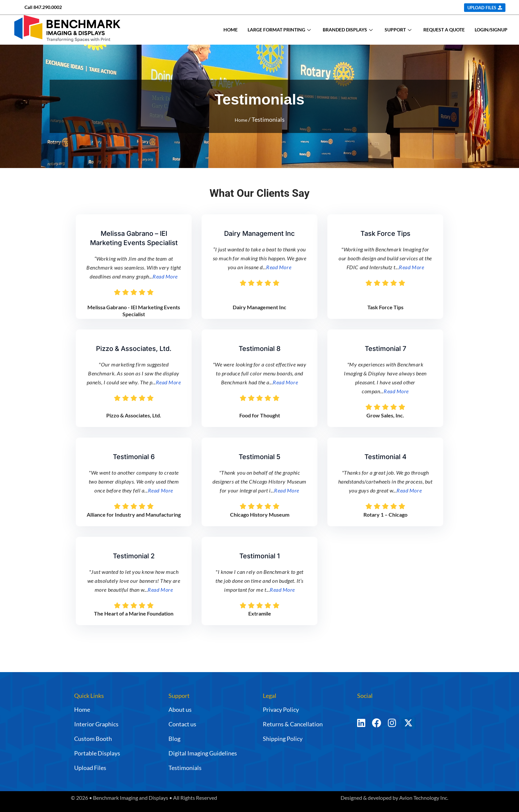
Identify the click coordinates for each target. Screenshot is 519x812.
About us (180, 709)
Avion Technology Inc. (424, 798)
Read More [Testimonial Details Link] (165, 276)
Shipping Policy (283, 739)
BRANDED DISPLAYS (348, 30)
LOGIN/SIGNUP (491, 30)
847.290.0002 (48, 7)
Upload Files (90, 768)
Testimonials (185, 768)
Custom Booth (93, 739)
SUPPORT (398, 30)
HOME (231, 30)
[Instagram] (392, 726)
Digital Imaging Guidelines (203, 753)
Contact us (182, 724)
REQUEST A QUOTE (444, 30)
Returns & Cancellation (293, 724)
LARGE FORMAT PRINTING (279, 30)
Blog (174, 739)
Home (241, 119)
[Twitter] (418, 726)
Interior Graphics (96, 724)
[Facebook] (377, 726)
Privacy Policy (281, 709)
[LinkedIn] (361, 726)
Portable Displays (97, 753)
